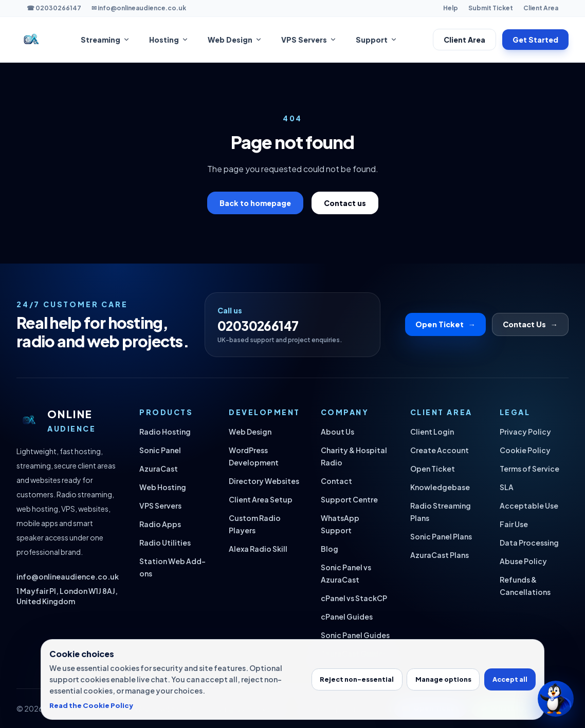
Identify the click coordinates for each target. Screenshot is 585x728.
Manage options (443, 679)
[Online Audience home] (31, 40)
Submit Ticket (491, 8)
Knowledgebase (440, 487)
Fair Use (514, 524)
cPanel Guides (347, 617)
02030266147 (258, 326)
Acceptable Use (529, 506)
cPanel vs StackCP (354, 598)
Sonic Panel (160, 450)
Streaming (106, 40)
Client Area (541, 8)
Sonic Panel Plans (441, 536)
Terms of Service (529, 469)
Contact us (345, 203)
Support (377, 40)
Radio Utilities (165, 543)
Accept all (510, 679)
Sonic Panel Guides (355, 635)
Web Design (235, 40)
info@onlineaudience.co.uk (68, 576)
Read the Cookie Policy (91, 705)
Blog (330, 549)
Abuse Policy (523, 561)
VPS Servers (309, 40)
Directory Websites (264, 481)
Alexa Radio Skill (258, 549)
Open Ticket (445, 324)
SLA (507, 487)
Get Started (535, 40)
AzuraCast (159, 469)
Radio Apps (160, 524)
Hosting (169, 40)
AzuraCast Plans (440, 555)
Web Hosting (163, 487)
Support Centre (349, 499)
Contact (336, 481)
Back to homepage (255, 203)
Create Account (440, 450)
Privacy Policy (525, 432)
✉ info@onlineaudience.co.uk (139, 8)
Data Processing (529, 543)
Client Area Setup (261, 499)
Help (451, 8)
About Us (337, 432)
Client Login (432, 432)
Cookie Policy (525, 450)
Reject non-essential (357, 679)
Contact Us (530, 324)
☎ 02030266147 (54, 8)
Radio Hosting (165, 432)
